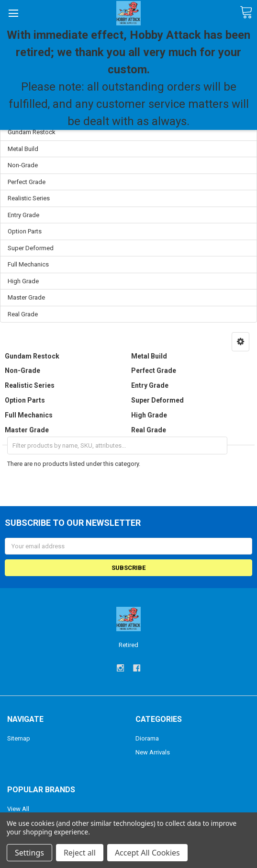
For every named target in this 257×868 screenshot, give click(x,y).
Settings (29, 853)
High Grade (23, 281)
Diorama (147, 738)
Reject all (80, 853)
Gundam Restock (32, 132)
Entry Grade (23, 215)
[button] (240, 342)
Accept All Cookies (147, 853)
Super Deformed (31, 248)
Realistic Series (29, 198)
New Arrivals (153, 752)
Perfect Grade (27, 182)
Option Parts (25, 231)
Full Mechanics (28, 264)
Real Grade (23, 314)
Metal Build (23, 149)
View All (18, 809)
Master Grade (26, 297)
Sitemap (19, 738)
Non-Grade (23, 165)
